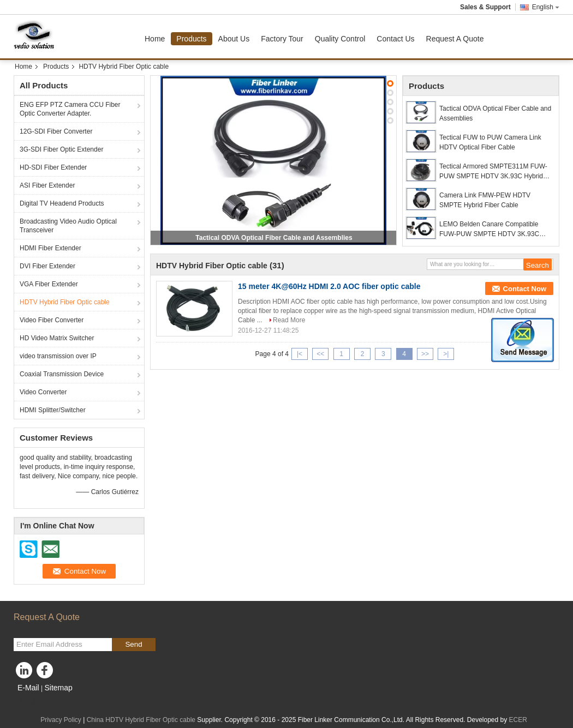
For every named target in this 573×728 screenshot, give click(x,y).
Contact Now (525, 289)
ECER (518, 720)
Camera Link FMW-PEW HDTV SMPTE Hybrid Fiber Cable (485, 200)
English (546, 7)
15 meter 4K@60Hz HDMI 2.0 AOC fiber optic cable (329, 286)
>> (425, 354)
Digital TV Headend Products (62, 203)
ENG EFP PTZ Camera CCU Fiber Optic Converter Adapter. (70, 109)
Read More (289, 320)
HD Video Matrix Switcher (57, 338)
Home (155, 39)
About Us (234, 39)
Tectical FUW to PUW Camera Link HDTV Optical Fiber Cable (490, 142)
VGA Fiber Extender (49, 284)
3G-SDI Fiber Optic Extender (61, 149)
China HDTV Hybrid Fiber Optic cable (141, 720)
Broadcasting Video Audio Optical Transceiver (68, 226)
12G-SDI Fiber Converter (56, 131)
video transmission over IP (58, 356)
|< (300, 354)
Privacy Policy (61, 720)
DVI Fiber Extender (47, 266)
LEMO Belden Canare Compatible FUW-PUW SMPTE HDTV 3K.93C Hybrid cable (489, 230)
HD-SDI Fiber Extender (53, 167)
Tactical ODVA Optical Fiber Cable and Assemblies (274, 238)
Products (191, 39)
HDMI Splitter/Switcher (53, 410)
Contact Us (395, 39)
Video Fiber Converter (52, 320)
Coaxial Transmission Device (62, 374)
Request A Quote (455, 39)
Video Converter (43, 392)
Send (133, 644)
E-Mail (28, 688)
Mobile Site (33, 701)
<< (320, 354)
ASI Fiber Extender (47, 185)
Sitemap (58, 688)
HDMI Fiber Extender (50, 248)
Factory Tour (282, 39)
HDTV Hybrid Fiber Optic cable (65, 302)
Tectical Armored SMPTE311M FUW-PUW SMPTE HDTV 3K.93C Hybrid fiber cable (493, 172)
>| (446, 354)
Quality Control (340, 39)
